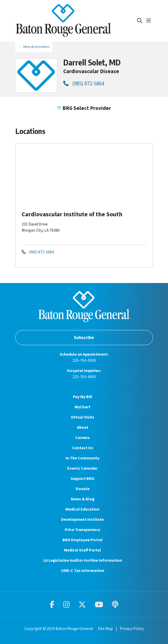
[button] (150, 21)
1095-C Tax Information (83, 571)
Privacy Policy (132, 629)
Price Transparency (82, 530)
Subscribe (84, 338)
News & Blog (83, 499)
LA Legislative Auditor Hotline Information (83, 560)
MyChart (82, 407)
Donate (83, 489)
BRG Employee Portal (82, 540)
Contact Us (83, 448)
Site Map (105, 629)
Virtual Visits (83, 417)
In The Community (82, 458)
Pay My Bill (83, 397)
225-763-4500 (84, 360)
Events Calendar (82, 468)
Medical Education (82, 509)
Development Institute (82, 519)
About (83, 427)
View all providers (36, 47)
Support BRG (82, 479)
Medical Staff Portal (82, 550)
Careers (82, 438)
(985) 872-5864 (84, 84)
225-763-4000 (84, 377)
